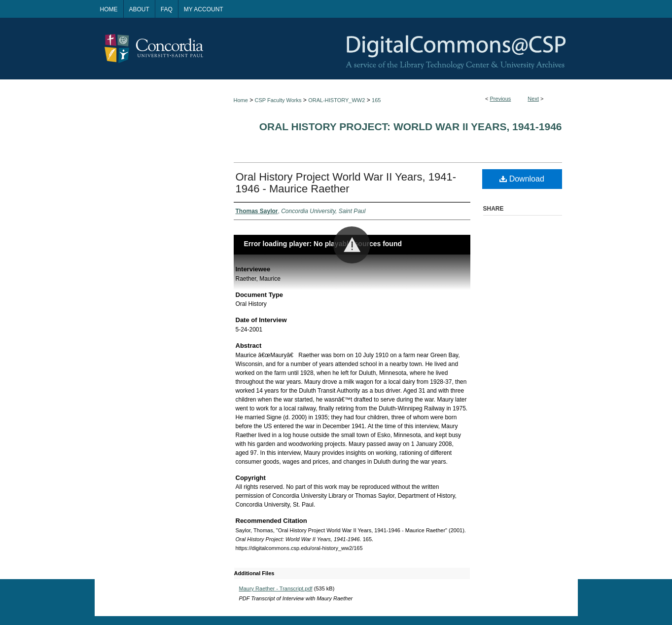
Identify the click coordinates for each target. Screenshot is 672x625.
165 (376, 100)
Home (241, 100)
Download (522, 179)
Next (533, 99)
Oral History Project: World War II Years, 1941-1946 (411, 127)
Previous (501, 99)
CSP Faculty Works (278, 100)
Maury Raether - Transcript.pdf (276, 588)
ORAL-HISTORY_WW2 (336, 100)
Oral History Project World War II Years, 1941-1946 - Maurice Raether (346, 183)
